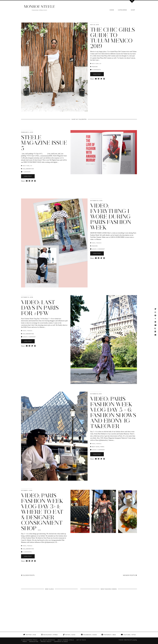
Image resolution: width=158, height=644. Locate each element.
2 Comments (26, 552)
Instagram (49, 635)
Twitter (30, 635)
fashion (95, 67)
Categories (122, 10)
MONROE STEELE (39, 7)
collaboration (28, 169)
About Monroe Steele (66, 640)
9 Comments (95, 70)
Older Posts (28, 575)
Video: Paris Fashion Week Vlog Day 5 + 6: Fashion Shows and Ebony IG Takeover (113, 412)
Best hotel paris (98, 447)
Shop (133, 10)
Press (25, 642)
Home (112, 10)
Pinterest (109, 635)
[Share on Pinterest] (104, 79)
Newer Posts (130, 575)
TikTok (69, 635)
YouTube (128, 635)
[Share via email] (96, 79)
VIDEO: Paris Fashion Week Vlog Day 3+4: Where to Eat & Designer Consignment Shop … (42, 512)
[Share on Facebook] (99, 79)
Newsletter (34, 642)
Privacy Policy (46, 642)
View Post (97, 74)
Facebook (89, 635)
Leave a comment (97, 249)
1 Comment (26, 172)
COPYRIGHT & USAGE (61, 642)
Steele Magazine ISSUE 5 (44, 143)
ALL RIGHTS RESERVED (48, 640)
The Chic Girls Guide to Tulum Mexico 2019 (113, 38)
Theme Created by (128, 640)
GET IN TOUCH (81, 640)
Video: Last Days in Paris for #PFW (40, 308)
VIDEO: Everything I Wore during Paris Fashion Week (111, 217)
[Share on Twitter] (101, 79)
